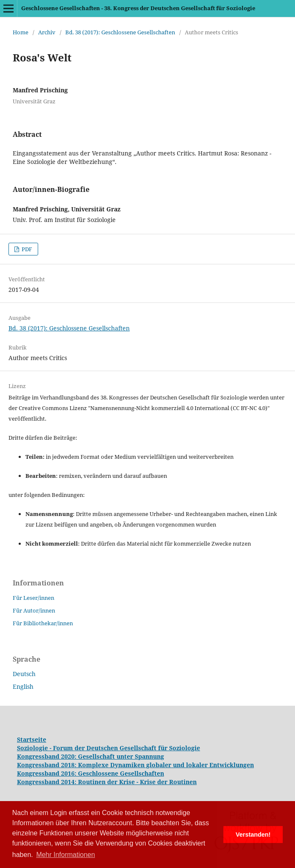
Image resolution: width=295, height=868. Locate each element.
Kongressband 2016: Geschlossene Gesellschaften (90, 773)
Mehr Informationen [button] (65, 855)
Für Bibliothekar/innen (43, 623)
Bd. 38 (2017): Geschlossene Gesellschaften (120, 32)
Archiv (47, 32)
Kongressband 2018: (47, 765)
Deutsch (24, 674)
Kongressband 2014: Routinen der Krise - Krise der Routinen (107, 782)
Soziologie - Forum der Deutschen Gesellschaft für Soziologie (109, 748)
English (23, 686)
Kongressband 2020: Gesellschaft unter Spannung (90, 756)
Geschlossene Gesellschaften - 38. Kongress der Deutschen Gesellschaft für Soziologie (138, 8)
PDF (26, 249)
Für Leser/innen (33, 598)
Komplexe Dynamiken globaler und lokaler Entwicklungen (166, 765)
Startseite (32, 739)
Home (21, 32)
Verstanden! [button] (253, 835)
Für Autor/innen (34, 610)
